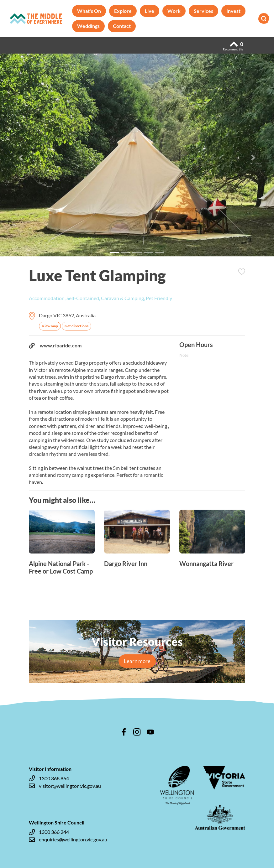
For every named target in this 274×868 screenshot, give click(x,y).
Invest (233, 11)
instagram (137, 732)
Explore (123, 11)
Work (174, 11)
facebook (124, 732)
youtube (150, 732)
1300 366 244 (49, 832)
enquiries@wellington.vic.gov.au (68, 839)
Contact (122, 26)
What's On (89, 11)
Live (150, 11)
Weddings (88, 26)
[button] (21, 157)
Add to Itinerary (242, 272)
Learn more (137, 661)
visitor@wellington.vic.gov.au (65, 786)
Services (203, 11)
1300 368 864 (49, 778)
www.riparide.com (55, 346)
